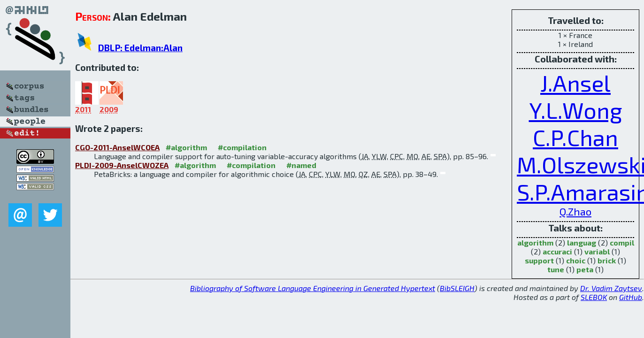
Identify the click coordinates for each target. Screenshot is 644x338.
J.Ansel (575, 83)
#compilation (242, 147)
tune (556, 269)
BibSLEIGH (457, 288)
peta (585, 269)
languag (582, 242)
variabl (597, 251)
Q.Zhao (575, 211)
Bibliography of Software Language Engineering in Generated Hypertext (313, 288)
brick (607, 260)
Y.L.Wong (576, 110)
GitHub (631, 297)
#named (301, 165)
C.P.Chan (575, 137)
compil (622, 242)
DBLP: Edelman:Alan (140, 48)
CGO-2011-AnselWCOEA (117, 147)
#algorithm (186, 147)
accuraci (557, 251)
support (539, 260)
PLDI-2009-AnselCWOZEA (122, 165)
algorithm (535, 242)
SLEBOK (594, 297)
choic (576, 260)
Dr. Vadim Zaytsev (611, 288)
